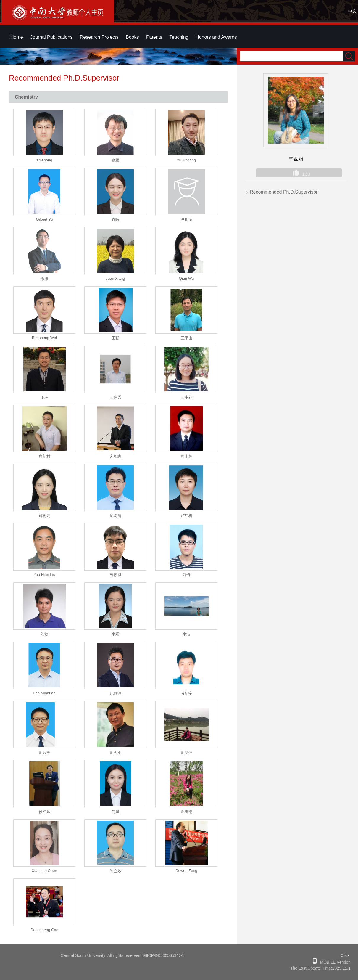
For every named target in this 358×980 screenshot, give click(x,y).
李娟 (115, 634)
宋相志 (116, 456)
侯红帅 (45, 812)
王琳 (44, 397)
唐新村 (45, 456)
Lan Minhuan (44, 693)
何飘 (115, 812)
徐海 (44, 279)
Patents (154, 37)
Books (132, 37)
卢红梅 (187, 516)
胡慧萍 (187, 752)
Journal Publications (51, 37)
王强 (115, 338)
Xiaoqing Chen (44, 871)
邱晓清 (116, 516)
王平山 (187, 338)
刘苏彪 (116, 575)
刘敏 (44, 634)
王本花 (187, 397)
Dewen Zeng (186, 871)
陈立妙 (116, 871)
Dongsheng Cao (44, 930)
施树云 (45, 516)
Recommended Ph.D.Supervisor (284, 192)
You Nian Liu (44, 575)
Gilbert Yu (45, 219)
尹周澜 (187, 220)
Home (17, 37)
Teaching (179, 37)
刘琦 (186, 575)
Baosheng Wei (44, 338)
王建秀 (116, 397)
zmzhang (45, 160)
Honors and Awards (216, 37)
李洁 (186, 634)
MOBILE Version (334, 962)
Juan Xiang (115, 278)
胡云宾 (45, 752)
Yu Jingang (186, 160)
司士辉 (187, 456)
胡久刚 (116, 752)
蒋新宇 (187, 693)
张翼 (115, 160)
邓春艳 (187, 812)
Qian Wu (186, 278)
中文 (352, 11)
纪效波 (116, 693)
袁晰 (115, 220)
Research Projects (99, 37)
